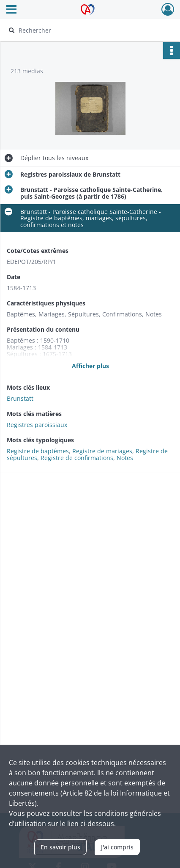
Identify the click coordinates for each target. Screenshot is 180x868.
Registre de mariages (102, 451)
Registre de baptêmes (38, 451)
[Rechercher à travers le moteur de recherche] (87, 30)
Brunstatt (20, 398)
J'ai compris (117, 847)
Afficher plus (90, 366)
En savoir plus (60, 847)
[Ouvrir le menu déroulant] (11, 10)
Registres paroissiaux (37, 425)
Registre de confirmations (77, 458)
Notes (125, 458)
